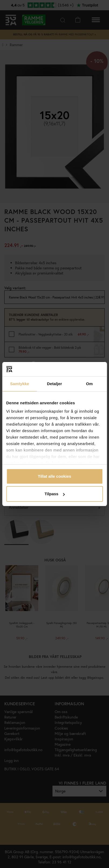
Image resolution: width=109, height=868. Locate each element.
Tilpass (55, 494)
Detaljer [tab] (55, 384)
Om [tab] (89, 384)
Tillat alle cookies (55, 476)
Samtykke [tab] (20, 384)
